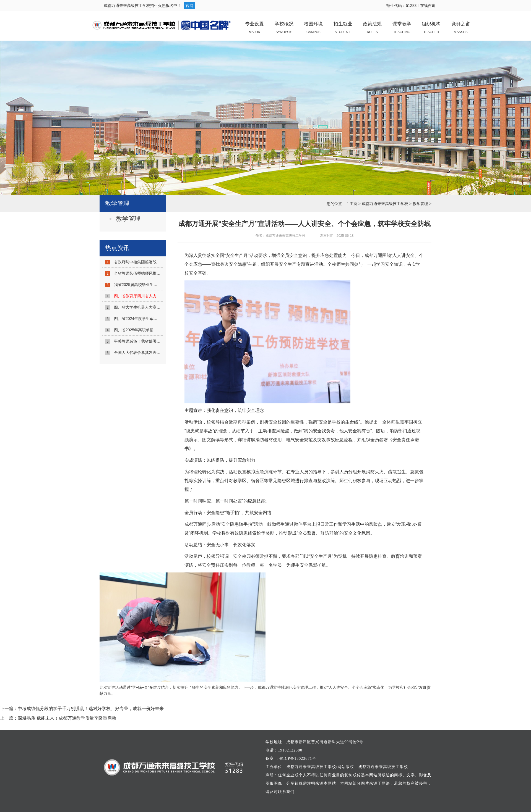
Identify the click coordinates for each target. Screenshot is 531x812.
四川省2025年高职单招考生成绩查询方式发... (153, 330)
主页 (353, 204)
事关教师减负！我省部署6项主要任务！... (149, 341)
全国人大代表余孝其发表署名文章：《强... (150, 353)
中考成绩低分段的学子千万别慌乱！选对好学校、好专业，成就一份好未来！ (93, 709)
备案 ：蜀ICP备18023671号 (291, 759)
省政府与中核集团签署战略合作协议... (147, 262)
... (150, 296)
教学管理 (420, 204)
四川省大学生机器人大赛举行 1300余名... (150, 307)
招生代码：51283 (401, 6)
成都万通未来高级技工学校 (385, 204)
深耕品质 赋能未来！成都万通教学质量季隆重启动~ (68, 718)
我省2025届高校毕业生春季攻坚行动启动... (151, 285)
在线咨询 (428, 6)
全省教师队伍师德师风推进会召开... (145, 273)
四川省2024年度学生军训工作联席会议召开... (153, 319)
